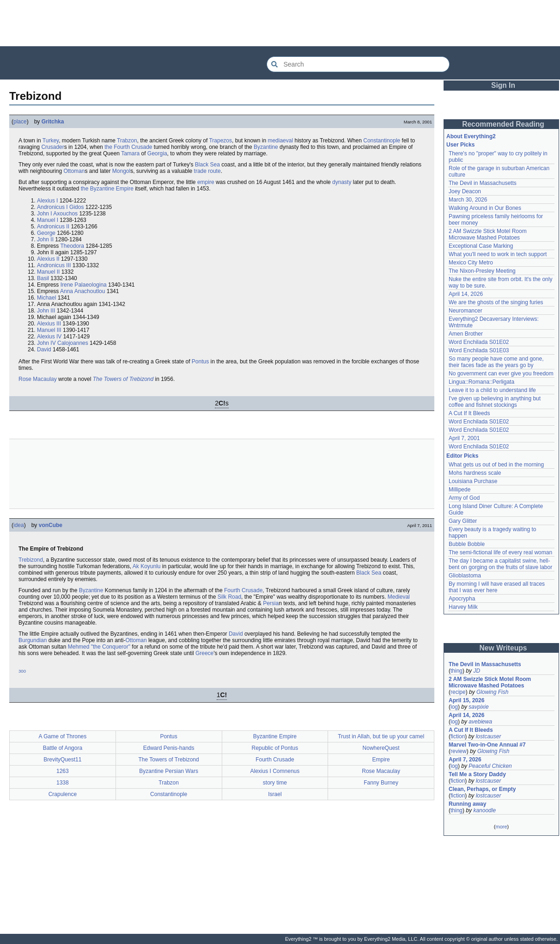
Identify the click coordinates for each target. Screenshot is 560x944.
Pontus (200, 362)
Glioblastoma (465, 576)
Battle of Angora (63, 748)
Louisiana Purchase (473, 481)
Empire (381, 760)
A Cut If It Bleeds (469, 413)
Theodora (72, 246)
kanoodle (484, 810)
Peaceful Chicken (490, 766)
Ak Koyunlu (147, 566)
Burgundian (33, 640)
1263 (63, 771)
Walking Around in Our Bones (485, 208)
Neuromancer (466, 311)
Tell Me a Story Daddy (477, 774)
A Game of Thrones (62, 736)
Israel (275, 794)
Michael (46, 298)
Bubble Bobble (467, 544)
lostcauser (489, 736)
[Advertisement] (280, 23)
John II (45, 239)
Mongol (121, 171)
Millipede (460, 490)
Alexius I (47, 201)
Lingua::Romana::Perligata (481, 382)
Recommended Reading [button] (503, 124)
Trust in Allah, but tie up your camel (381, 736)
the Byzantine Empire (107, 189)
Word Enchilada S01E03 (479, 350)
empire (206, 182)
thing (457, 671)
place (20, 122)
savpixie (478, 707)
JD (477, 671)
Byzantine (266, 147)
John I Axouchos (57, 214)
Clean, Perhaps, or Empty (482, 789)
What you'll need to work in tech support (498, 254)
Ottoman (74, 171)
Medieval (399, 597)
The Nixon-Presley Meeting (482, 271)
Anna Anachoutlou (82, 291)
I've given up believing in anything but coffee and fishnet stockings (495, 402)
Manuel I (48, 220)
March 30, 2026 (468, 200)
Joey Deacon (465, 191)
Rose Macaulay (38, 379)
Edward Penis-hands (169, 748)
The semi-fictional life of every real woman (500, 552)
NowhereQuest (381, 748)
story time (275, 783)
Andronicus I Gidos (60, 207)
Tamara (130, 153)
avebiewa (480, 722)
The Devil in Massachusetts (483, 183)
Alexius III (49, 324)
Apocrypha (462, 599)
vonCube (51, 525)
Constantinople (382, 141)
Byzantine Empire (275, 736)
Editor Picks (462, 456)
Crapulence (63, 794)
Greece (204, 653)
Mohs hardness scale (475, 473)
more (501, 827)
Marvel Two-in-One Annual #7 (487, 745)
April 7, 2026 (465, 760)
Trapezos (220, 141)
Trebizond (31, 560)
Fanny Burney (381, 783)
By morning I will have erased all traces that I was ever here (497, 587)
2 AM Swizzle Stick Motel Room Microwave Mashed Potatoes (488, 234)
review (459, 751)
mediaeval (280, 141)
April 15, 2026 (466, 700)
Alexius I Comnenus (275, 771)
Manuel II (48, 272)
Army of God (464, 498)
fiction (458, 736)
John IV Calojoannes (63, 343)
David (44, 349)
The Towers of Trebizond (123, 379)
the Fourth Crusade (128, 147)
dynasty (342, 182)
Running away (467, 804)
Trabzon (127, 141)
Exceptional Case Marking (481, 246)
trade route (207, 171)
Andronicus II (53, 227)
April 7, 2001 (464, 438)
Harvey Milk (463, 607)
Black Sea (207, 165)
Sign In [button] (503, 85)
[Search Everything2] (358, 64)
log (454, 707)
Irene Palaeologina (84, 285)
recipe (458, 692)
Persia (271, 603)
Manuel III (49, 330)
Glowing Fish (492, 692)
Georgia (157, 153)
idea (19, 525)
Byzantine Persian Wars (169, 771)
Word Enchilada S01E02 (479, 342)
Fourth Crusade (243, 590)
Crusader (52, 147)
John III (46, 311)
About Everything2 (471, 136)
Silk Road (229, 597)
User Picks (460, 145)
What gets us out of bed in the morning (496, 465)
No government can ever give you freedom (501, 374)
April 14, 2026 (466, 294)
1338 (63, 783)
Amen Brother (466, 334)
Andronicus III (54, 265)
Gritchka (53, 122)
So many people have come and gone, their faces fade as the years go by (496, 362)
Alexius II (48, 259)
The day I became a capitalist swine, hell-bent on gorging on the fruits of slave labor (500, 564)
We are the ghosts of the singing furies (496, 302)
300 (22, 671)
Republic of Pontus (275, 748)
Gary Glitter (463, 521)
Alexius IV (49, 337)
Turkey (51, 141)
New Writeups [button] (503, 648)
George (46, 233)
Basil (43, 278)
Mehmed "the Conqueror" (99, 647)
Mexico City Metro (471, 263)
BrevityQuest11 (62, 760)
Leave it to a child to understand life (492, 390)
